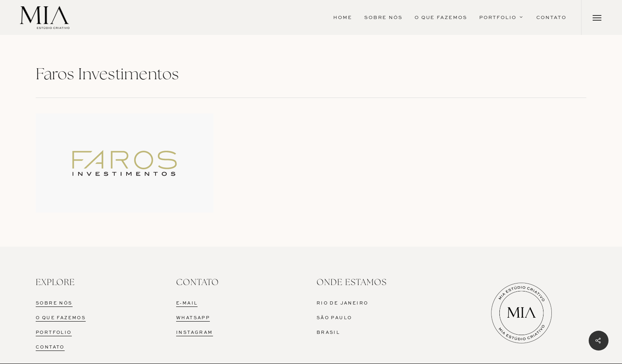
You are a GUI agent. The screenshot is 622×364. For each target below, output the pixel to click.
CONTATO (50, 348)
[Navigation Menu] (597, 17)
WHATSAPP (193, 318)
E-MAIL (187, 304)
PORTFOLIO (54, 333)
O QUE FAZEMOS (61, 318)
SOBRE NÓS (54, 304)
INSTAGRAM (195, 333)
